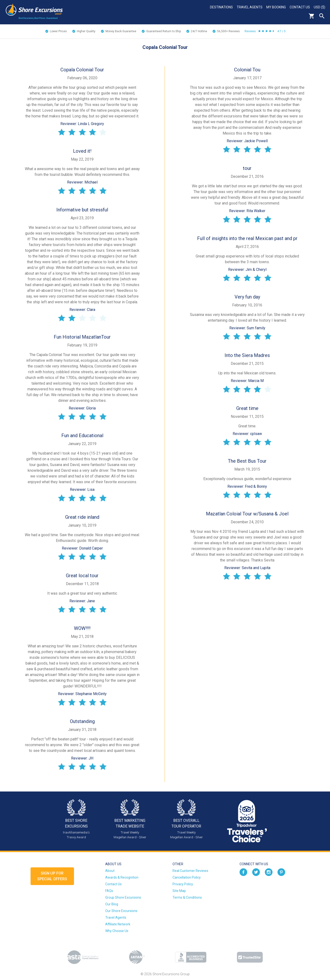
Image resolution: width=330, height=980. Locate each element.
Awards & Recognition (122, 877)
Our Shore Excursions (121, 911)
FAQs (109, 891)
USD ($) (320, 7)
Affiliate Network (118, 924)
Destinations (221, 7)
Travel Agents (250, 7)
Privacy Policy (183, 884)
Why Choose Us (117, 931)
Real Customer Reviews (190, 871)
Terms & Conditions (187, 897)
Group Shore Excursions (123, 897)
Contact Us (300, 7)
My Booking (276, 7)
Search (322, 16)
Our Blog (112, 904)
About (110, 871)
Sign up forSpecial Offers (52, 876)
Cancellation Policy (187, 877)
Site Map (179, 891)
